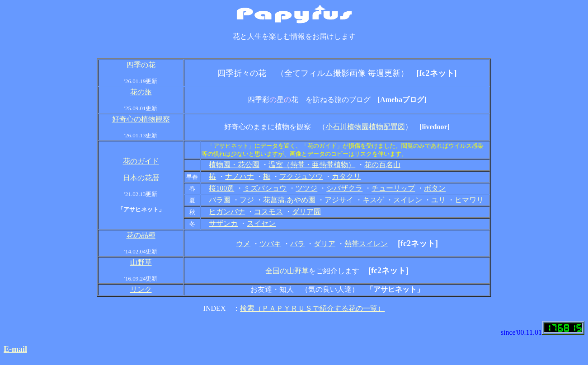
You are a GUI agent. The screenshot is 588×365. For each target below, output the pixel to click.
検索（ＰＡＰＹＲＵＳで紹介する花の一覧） (312, 308)
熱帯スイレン (366, 244)
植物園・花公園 (234, 165)
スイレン (408, 200)
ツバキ (270, 244)
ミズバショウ (265, 188)
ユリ (438, 200)
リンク (141, 289)
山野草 (141, 262)
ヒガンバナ (227, 212)
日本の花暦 (141, 178)
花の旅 (141, 92)
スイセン (261, 223)
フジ (247, 200)
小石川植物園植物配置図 (365, 127)
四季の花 (141, 65)
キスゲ (373, 200)
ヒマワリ (469, 200)
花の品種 (141, 235)
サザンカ (223, 223)
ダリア (325, 244)
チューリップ (393, 188)
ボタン (435, 188)
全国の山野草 (287, 271)
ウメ (243, 244)
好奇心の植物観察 (141, 119)
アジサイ (339, 200)
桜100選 (221, 188)
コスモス (268, 212)
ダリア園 (306, 212)
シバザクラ (344, 188)
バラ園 (220, 200)
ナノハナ (240, 176)
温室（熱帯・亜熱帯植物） (312, 165)
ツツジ (306, 188)
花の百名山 (382, 165)
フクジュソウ (301, 176)
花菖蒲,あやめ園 (289, 200)
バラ (297, 244)
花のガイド (141, 161)
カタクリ (346, 176)
